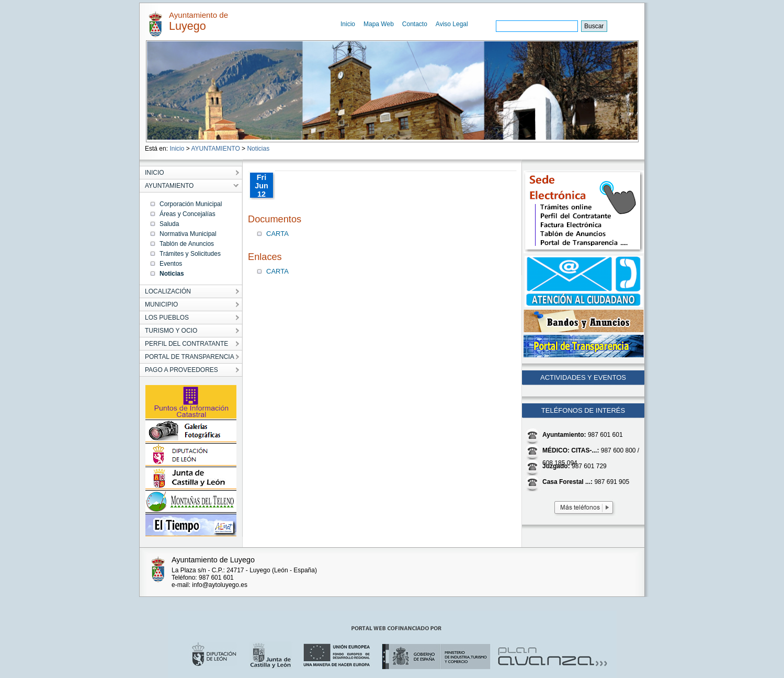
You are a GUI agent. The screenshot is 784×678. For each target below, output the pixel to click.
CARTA (277, 234)
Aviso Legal (452, 24)
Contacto (415, 24)
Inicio (348, 24)
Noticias (258, 149)
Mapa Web (379, 24)
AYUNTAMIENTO (215, 149)
